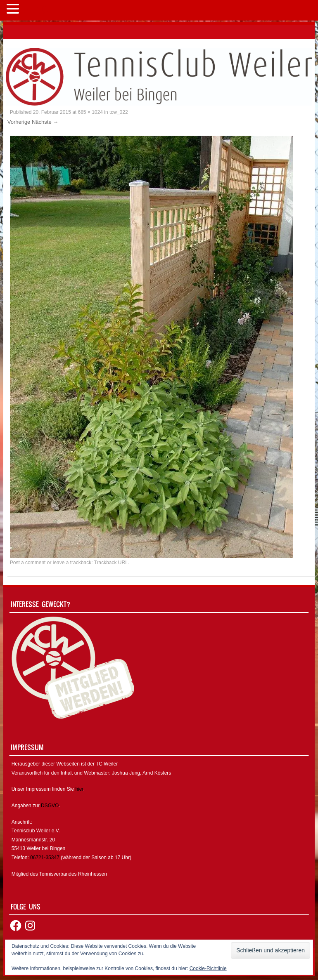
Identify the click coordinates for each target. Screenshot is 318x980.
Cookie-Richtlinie (208, 968)
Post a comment (28, 563)
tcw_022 (119, 112)
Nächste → (45, 122)
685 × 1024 (90, 112)
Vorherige (19, 122)
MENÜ (35, 11)
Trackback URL (111, 563)
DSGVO (50, 806)
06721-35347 (45, 857)
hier (79, 789)
